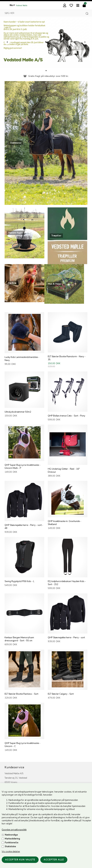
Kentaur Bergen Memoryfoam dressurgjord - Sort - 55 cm (19, 639)
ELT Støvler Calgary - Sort (61, 694)
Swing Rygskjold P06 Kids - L (19, 581)
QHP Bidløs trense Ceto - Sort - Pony (66, 416)
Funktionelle (12, 843)
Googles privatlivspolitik (14, 830)
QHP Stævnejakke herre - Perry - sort (66, 638)
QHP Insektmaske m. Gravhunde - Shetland (65, 523)
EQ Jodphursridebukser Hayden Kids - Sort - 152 (67, 583)
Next (85, 42)
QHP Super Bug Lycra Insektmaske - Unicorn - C (23, 745)
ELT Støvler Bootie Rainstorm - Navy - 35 (67, 358)
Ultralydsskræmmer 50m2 (18, 412)
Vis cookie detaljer (11, 852)
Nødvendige (11, 835)
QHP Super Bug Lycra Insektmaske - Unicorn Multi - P (23, 467)
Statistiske (10, 846)
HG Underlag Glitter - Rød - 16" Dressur (64, 470)
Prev (7, 42)
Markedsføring (12, 839)
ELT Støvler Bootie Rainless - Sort (21, 694)
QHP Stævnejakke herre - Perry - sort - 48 (24, 527)
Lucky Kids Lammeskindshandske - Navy (22, 359)
